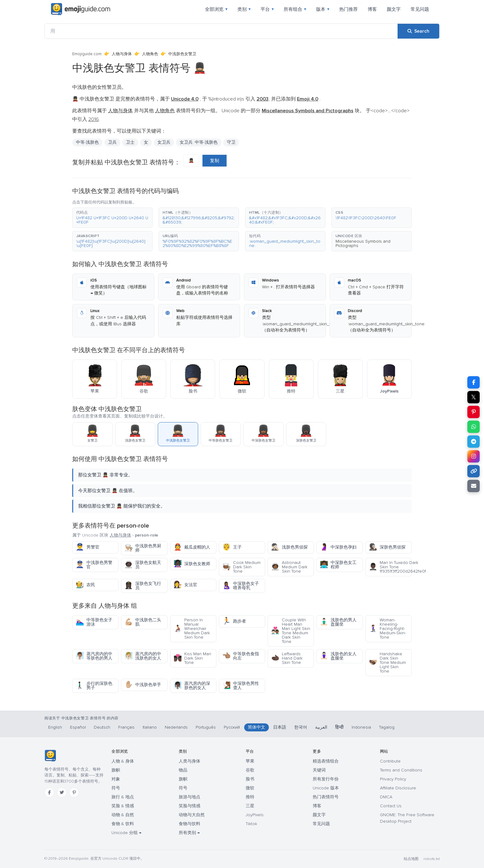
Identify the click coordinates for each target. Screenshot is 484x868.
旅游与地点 (190, 797)
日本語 (280, 727)
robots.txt (432, 859)
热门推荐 (348, 9)
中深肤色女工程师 (338, 565)
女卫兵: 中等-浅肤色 (199, 142)
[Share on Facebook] (474, 382)
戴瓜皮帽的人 (192, 547)
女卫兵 (164, 142)
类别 (244, 9)
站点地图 (411, 859)
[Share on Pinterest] (474, 412)
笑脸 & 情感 (123, 806)
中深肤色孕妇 (338, 547)
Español (78, 727)
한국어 (301, 727)
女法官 (185, 585)
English (55, 727)
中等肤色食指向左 (241, 656)
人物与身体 (122, 54)
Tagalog (387, 727)
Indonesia (361, 727)
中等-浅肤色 (87, 142)
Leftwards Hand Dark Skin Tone (287, 658)
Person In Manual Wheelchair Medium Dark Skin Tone (192, 629)
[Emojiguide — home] (81, 9)
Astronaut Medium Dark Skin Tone (289, 567)
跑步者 (234, 621)
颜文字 (394, 9)
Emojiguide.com (87, 54)
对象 (116, 779)
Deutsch (102, 727)
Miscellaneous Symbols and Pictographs (363, 243)
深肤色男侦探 (387, 547)
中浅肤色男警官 (94, 565)
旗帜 (116, 770)
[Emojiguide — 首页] (50, 756)
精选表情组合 (326, 761)
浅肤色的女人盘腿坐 (338, 656)
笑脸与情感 (190, 806)
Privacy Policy (393, 779)
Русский (232, 727)
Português (206, 727)
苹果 (250, 761)
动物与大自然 (192, 815)
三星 (250, 806)
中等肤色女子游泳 (94, 622)
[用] (221, 31)
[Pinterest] (74, 792)
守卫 (231, 142)
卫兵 (112, 142)
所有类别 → (189, 833)
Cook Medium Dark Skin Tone (241, 567)
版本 (323, 9)
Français (126, 727)
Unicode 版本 (326, 788)
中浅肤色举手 (143, 685)
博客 (372, 9)
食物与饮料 (190, 824)
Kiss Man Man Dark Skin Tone (192, 658)
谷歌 (250, 770)
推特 (250, 797)
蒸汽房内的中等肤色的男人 (94, 656)
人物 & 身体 (123, 761)
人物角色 (150, 54)
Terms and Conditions (401, 770)
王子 (232, 547)
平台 (267, 9)
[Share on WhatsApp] (474, 427)
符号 (116, 788)
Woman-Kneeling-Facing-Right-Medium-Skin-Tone (387, 629)
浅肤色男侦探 (289, 547)
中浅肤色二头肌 (143, 622)
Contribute (390, 761)
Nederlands (176, 727)
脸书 (250, 779)
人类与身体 (190, 761)
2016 (94, 119)
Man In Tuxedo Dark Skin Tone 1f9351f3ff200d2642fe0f (390, 567)
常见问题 (420, 9)
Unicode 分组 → (126, 833)
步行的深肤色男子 (94, 686)
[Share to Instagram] (474, 456)
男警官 (88, 547)
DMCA (386, 797)
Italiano (150, 727)
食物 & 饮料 (123, 824)
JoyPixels (255, 815)
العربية (321, 727)
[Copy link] (474, 471)
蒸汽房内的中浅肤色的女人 (143, 656)
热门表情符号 (326, 797)
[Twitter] (62, 792)
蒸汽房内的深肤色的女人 (192, 686)
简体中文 (257, 727)
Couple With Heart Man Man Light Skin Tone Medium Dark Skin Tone (291, 631)
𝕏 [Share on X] (474, 397)
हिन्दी (339, 727)
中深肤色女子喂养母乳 (241, 586)
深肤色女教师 (192, 564)
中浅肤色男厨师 (143, 548)
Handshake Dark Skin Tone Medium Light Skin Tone (387, 662)
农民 (85, 585)
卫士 (130, 142)
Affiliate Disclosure (398, 788)
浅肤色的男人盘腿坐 (338, 622)
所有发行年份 (326, 779)
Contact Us (391, 806)
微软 (250, 788)
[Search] (418, 31)
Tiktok (251, 824)
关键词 (319, 770)
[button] (112, 218)
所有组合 (295, 9)
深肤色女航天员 (143, 565)
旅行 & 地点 (123, 797)
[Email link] (474, 486)
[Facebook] (49, 792)
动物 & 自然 (123, 815)
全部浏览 (216, 9)
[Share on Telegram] (474, 442)
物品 (183, 770)
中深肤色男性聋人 (241, 686)
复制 (215, 161)
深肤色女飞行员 (143, 586)
